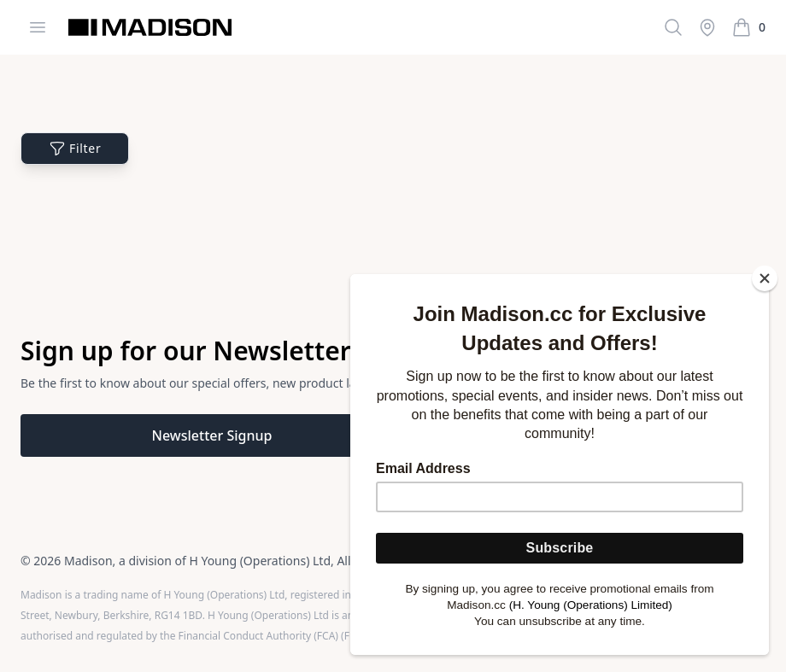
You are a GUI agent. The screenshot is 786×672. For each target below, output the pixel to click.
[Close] (765, 278)
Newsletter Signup (212, 435)
